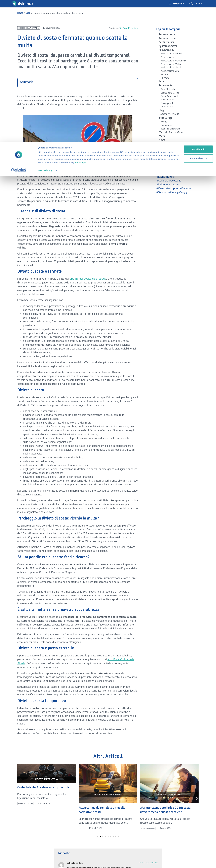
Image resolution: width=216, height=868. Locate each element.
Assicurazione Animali (171, 54)
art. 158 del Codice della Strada (88, 279)
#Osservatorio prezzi (168, 188)
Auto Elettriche (168, 90)
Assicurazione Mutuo (171, 65)
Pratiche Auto (167, 107)
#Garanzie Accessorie (169, 181)
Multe (164, 122)
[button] (19, 798)
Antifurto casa (167, 43)
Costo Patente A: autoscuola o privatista (43, 788)
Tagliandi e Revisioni (170, 129)
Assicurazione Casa (170, 58)
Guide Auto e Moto (170, 97)
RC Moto (165, 78)
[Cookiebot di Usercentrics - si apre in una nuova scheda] (19, 29)
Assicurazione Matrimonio (174, 61)
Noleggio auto (168, 104)
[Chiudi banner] (212, 4)
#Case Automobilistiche (170, 173)
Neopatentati (167, 100)
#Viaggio (184, 192)
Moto (162, 137)
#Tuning (174, 192)
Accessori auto (167, 35)
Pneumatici (166, 126)
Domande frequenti (169, 115)
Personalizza (185, 17)
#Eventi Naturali (166, 177)
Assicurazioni (166, 50)
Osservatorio (166, 148)
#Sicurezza (163, 192)
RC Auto (165, 75)
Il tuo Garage (166, 118)
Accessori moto (167, 39)
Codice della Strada (170, 93)
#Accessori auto (166, 169)
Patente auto (166, 152)
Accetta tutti (185, 7)
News (162, 141)
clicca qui (134, 21)
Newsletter (165, 144)
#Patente (185, 188)
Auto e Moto (166, 86)
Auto (161, 82)
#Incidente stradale (167, 185)
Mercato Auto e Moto (171, 133)
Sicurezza (164, 156)
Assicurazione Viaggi (171, 68)
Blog (161, 111)
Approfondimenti (168, 47)
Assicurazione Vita (170, 71)
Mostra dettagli (45, 29)
